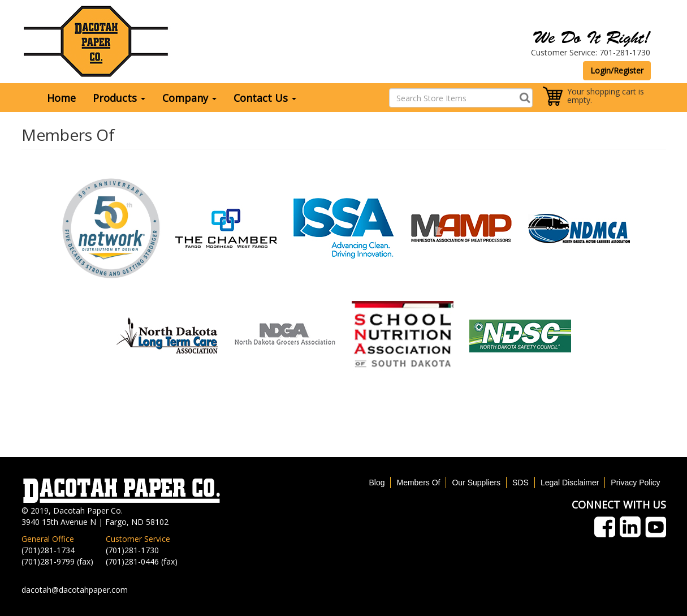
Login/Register (617, 70)
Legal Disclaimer (570, 483)
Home (61, 98)
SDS (520, 483)
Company (189, 98)
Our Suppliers (476, 483)
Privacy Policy (635, 483)
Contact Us (265, 98)
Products (119, 98)
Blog (377, 483)
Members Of (418, 483)
